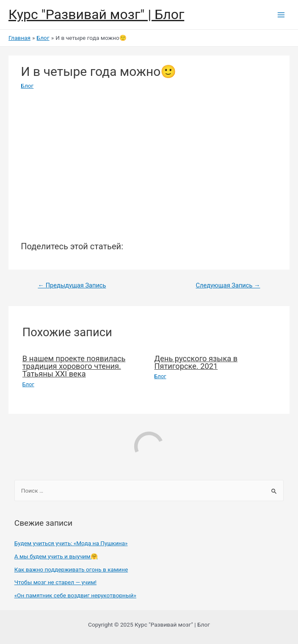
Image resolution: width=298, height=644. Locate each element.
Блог (27, 86)
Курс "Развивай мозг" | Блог (96, 14)
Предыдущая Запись (72, 285)
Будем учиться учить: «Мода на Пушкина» (71, 543)
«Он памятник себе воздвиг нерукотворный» (75, 595)
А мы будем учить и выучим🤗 (56, 556)
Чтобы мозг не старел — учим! (55, 582)
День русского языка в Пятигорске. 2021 (196, 362)
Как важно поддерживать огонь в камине (71, 569)
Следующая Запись (228, 285)
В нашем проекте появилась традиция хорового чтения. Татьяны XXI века (74, 366)
